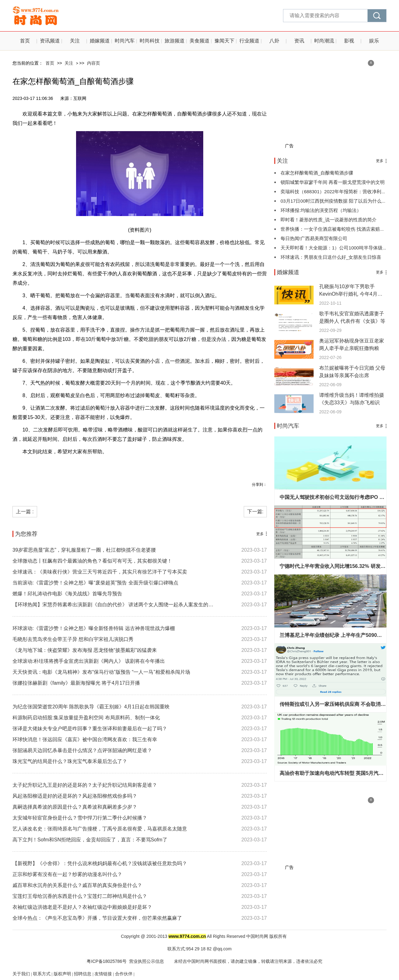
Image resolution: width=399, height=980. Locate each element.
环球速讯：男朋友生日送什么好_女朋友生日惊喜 (331, 257)
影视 (349, 41)
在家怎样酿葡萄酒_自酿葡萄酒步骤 (317, 173)
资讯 (299, 41)
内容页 (94, 63)
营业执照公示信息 (147, 961)
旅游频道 (175, 41)
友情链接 (103, 974)
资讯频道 (50, 41)
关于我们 (21, 974)
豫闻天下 (224, 41)
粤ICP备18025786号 (106, 961)
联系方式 (42, 974)
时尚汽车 (125, 41)
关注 (75, 41)
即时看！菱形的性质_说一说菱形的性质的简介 (329, 220)
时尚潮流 (324, 41)
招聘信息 (83, 974)
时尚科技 (150, 41)
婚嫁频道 (100, 41)
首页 (25, 41)
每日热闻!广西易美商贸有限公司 (314, 238)
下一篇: (255, 512)
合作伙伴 (124, 974)
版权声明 (62, 974)
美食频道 (199, 41)
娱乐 (374, 41)
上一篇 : (25, 512)
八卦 (274, 41)
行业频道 (249, 41)
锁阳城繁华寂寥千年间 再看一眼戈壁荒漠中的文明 (333, 182)
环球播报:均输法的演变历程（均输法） (321, 210)
